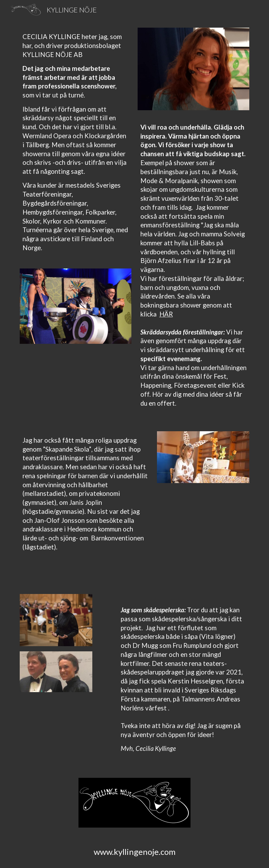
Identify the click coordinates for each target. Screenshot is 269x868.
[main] (76, 148)
